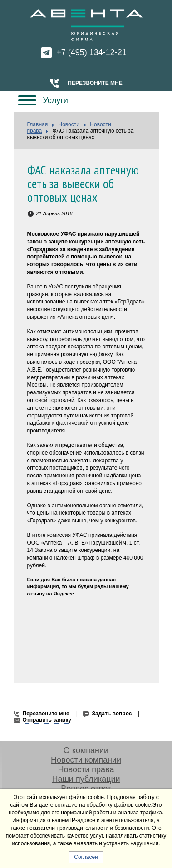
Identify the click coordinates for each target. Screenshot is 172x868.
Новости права (86, 769)
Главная (38, 124)
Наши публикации (86, 779)
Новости (69, 124)
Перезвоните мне (95, 83)
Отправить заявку (47, 720)
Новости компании (86, 760)
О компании (86, 750)
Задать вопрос (112, 714)
